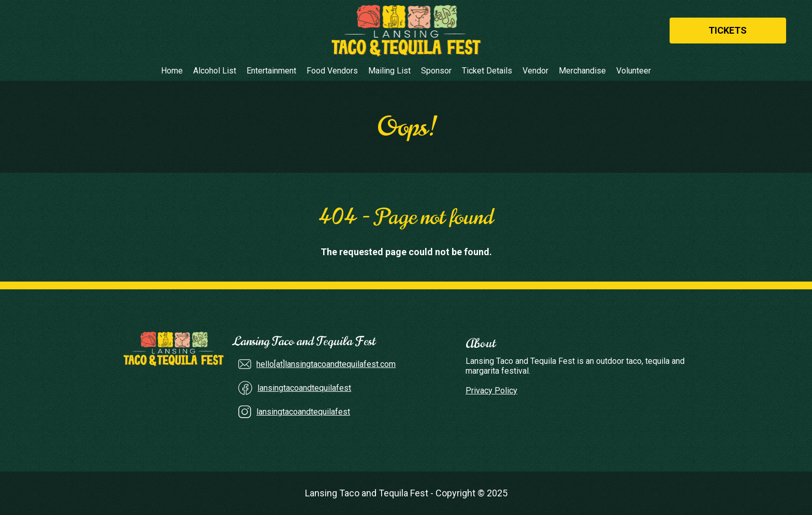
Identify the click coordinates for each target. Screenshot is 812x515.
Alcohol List (215, 71)
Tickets (728, 30)
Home (172, 71)
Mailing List (389, 71)
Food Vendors (332, 71)
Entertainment (271, 71)
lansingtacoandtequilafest (304, 388)
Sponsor (436, 71)
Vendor (535, 71)
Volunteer (634, 71)
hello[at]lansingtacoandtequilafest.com (326, 364)
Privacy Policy (491, 391)
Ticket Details (487, 71)
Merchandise (582, 71)
